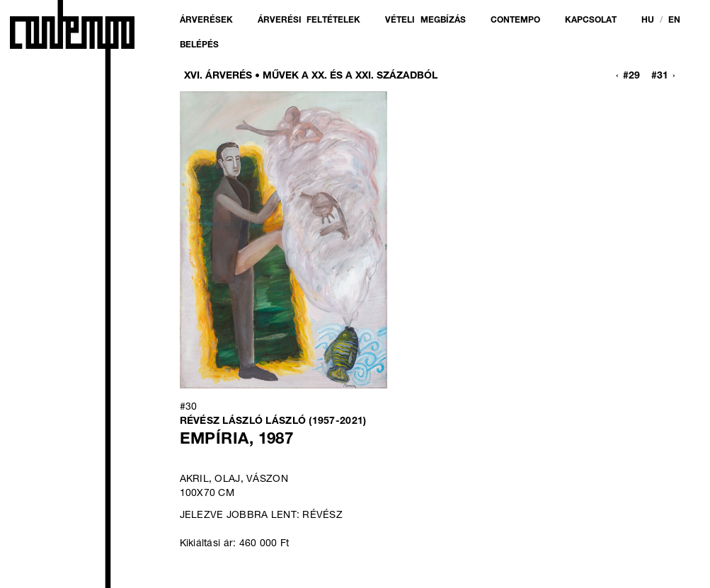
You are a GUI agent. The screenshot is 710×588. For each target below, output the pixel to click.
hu (648, 21)
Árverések (206, 21)
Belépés (199, 45)
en (674, 21)
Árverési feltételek (309, 21)
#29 (631, 76)
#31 (660, 76)
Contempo (515, 21)
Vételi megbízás (425, 21)
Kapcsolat (591, 21)
